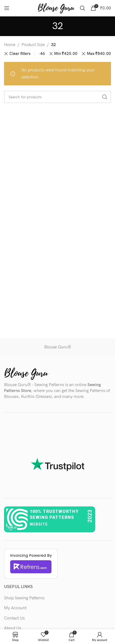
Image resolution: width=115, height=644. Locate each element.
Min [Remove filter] (66, 54)
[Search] (83, 8)
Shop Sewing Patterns (24, 598)
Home (10, 45)
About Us (13, 628)
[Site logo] (56, 8)
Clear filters (20, 54)
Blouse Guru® (58, 347)
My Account (15, 608)
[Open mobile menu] (7, 8)
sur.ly (12, 528)
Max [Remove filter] (99, 54)
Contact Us (14, 618)
